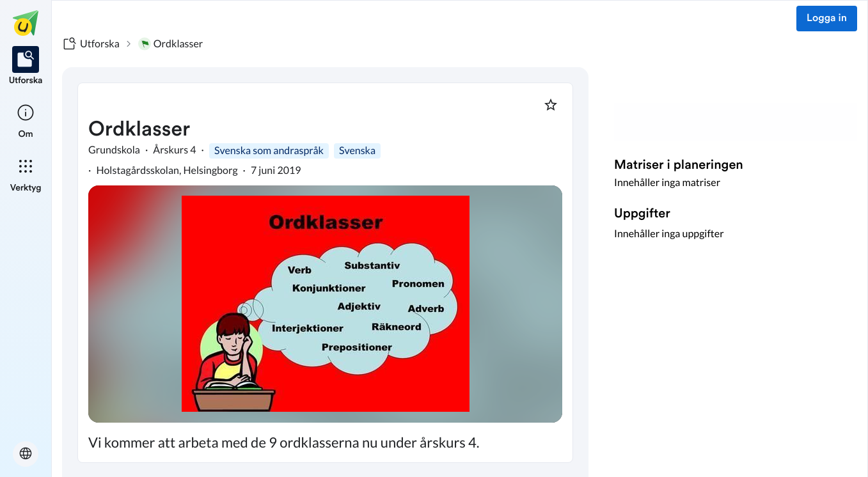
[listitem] (26, 66)
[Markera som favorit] (551, 105)
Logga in (827, 19)
